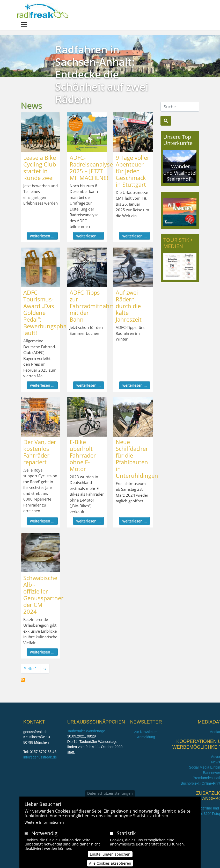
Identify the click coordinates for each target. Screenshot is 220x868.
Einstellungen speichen (110, 856)
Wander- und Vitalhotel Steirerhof (180, 173)
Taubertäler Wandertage (86, 731)
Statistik (126, 835)
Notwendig (44, 835)
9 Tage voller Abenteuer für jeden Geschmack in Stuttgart (133, 171)
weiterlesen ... (42, 236)
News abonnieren (23, 680)
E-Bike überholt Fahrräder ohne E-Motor (83, 455)
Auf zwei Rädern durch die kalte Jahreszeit (129, 306)
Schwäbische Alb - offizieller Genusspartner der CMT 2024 (43, 595)
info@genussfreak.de (40, 757)
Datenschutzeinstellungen (110, 795)
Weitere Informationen (44, 824)
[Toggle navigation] (24, 25)
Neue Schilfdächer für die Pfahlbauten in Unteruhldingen (137, 459)
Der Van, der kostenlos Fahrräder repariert (40, 452)
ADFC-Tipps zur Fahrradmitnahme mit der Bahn (94, 306)
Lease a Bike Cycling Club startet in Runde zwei (40, 168)
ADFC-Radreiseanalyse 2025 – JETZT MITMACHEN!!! (91, 168)
